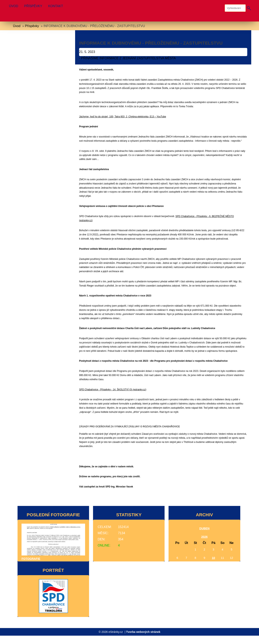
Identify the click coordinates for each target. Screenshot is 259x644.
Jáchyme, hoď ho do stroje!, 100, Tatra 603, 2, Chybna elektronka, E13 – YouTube (123, 117)
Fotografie (31, 559)
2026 (204, 537)
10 (213, 558)
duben (204, 528)
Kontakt (56, 6)
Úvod (14, 6)
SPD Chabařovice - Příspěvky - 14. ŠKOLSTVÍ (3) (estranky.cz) (113, 390)
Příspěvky (33, 6)
